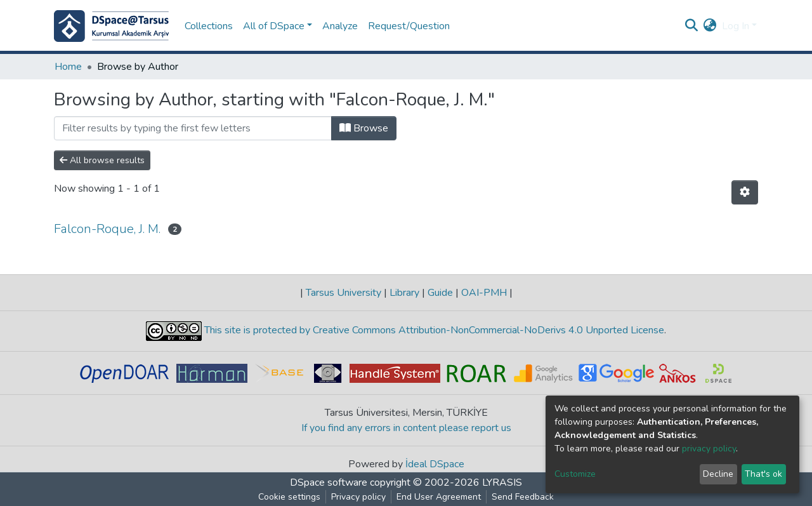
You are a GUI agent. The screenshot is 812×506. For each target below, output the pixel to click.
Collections (209, 26)
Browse (364, 128)
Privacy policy (358, 497)
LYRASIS (502, 483)
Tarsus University (344, 293)
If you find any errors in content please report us (406, 428)
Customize (575, 474)
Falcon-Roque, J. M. (107, 229)
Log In (736, 26)
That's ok (763, 474)
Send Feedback (523, 497)
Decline (718, 474)
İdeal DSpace (435, 464)
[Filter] (193, 128)
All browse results (102, 160)
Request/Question (409, 26)
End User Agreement (439, 497)
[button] (710, 26)
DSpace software (329, 483)
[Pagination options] (745, 192)
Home (68, 67)
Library (404, 293)
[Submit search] (692, 26)
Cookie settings (289, 497)
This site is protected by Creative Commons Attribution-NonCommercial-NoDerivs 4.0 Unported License (433, 330)
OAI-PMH (484, 293)
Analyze (340, 26)
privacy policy (709, 449)
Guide (440, 293)
